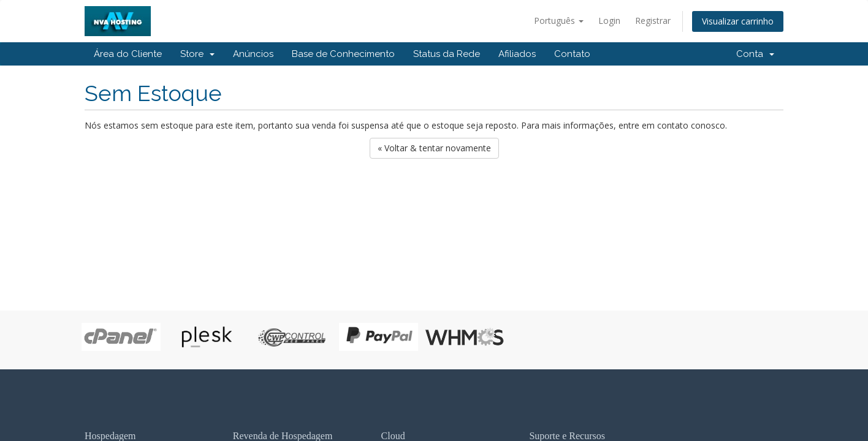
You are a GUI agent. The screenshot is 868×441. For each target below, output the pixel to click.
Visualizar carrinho (738, 21)
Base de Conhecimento (343, 54)
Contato (572, 54)
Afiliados (517, 54)
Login (609, 21)
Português (559, 21)
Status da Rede (447, 54)
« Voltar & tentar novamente (434, 148)
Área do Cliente (128, 54)
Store (197, 54)
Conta (755, 54)
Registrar (653, 21)
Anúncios (253, 54)
